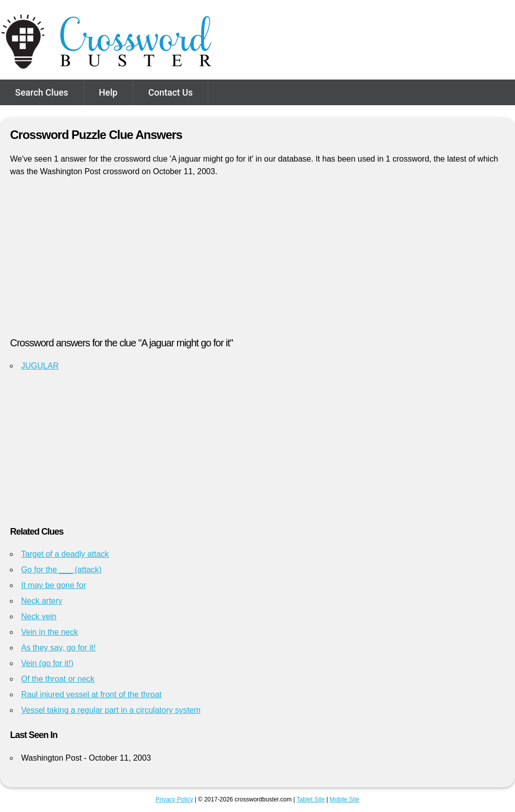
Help (108, 92)
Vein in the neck (50, 632)
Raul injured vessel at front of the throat (91, 694)
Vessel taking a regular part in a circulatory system (111, 710)
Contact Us (171, 92)
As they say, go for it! (58, 648)
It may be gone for (54, 585)
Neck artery (42, 601)
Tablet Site (311, 799)
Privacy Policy (174, 799)
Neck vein (39, 616)
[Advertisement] (257, 261)
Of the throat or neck (58, 679)
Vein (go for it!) (47, 663)
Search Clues (42, 92)
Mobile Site (344, 799)
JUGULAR (40, 366)
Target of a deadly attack (65, 554)
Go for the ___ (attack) (61, 570)
